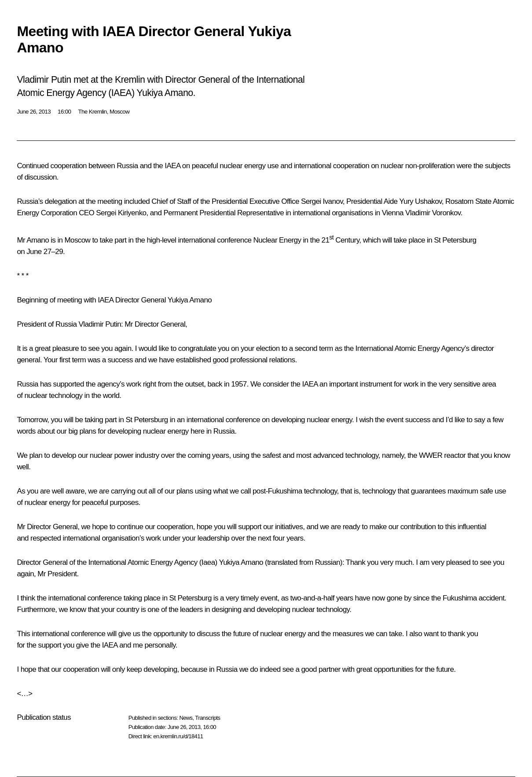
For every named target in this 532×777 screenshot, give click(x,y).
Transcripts (207, 718)
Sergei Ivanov (322, 201)
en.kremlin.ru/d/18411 (178, 736)
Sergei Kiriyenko (121, 213)
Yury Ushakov (420, 201)
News (186, 718)
